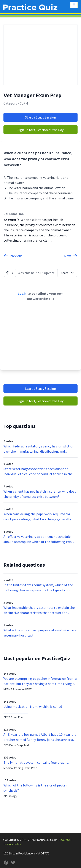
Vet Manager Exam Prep (32, 95)
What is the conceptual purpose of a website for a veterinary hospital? (40, 633)
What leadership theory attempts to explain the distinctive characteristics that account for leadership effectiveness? (39, 610)
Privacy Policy (12, 844)
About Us (64, 840)
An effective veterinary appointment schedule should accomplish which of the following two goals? (38, 539)
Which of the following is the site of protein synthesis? (36, 788)
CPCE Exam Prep (14, 717)
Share (68, 273)
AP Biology (10, 796)
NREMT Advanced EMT (17, 689)
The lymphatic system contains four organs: (36, 762)
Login (22, 293)
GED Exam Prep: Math (17, 745)
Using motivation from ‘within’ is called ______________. (33, 709)
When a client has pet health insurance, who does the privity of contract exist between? (40, 494)
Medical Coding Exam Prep (20, 768)
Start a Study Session (40, 117)
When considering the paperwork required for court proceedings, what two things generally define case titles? (37, 517)
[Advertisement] (40, 55)
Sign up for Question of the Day (40, 130)
